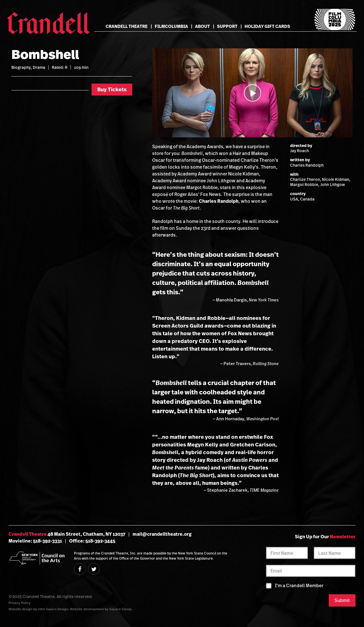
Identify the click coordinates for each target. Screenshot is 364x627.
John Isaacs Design (53, 609)
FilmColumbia (171, 26)
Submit (342, 600)
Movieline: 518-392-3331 (35, 541)
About (202, 26)
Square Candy (120, 609)
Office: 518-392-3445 (92, 541)
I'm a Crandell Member (299, 586)
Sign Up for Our (325, 537)
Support (227, 26)
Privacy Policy (19, 603)
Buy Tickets (112, 89)
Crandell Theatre (127, 26)
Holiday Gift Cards (267, 26)
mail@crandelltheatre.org (162, 534)
